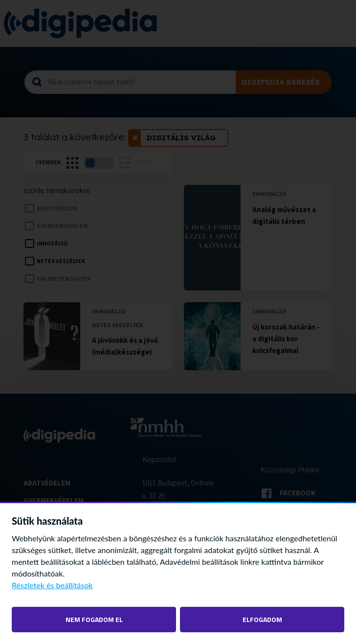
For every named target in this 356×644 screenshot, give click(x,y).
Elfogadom (262, 619)
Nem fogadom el (94, 619)
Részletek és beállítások (52, 585)
